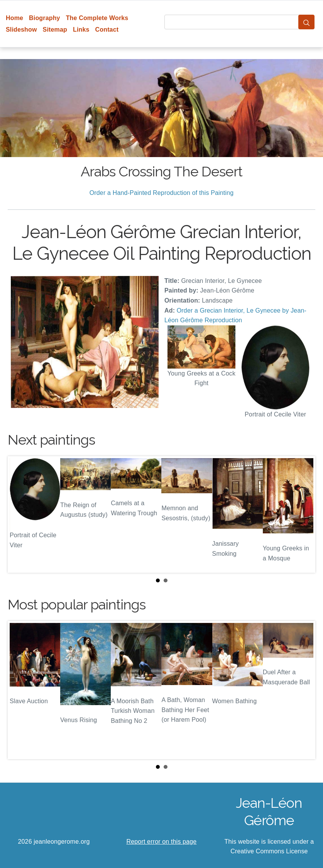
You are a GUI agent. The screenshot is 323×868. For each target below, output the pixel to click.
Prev (20, 514)
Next (303, 514)
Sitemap (55, 30)
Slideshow (21, 30)
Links (81, 30)
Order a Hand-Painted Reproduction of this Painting (162, 193)
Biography (45, 18)
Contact (107, 30)
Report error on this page (162, 842)
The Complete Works (97, 18)
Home (14, 18)
